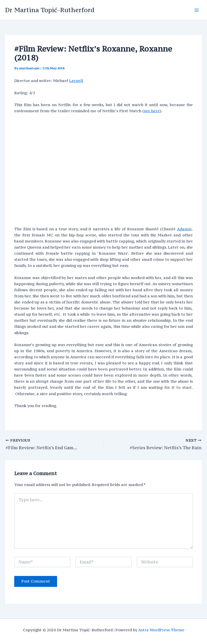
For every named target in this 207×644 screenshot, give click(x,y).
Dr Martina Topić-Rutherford (50, 10)
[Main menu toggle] (197, 10)
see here (152, 111)
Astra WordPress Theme (161, 630)
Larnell (76, 81)
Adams (184, 229)
